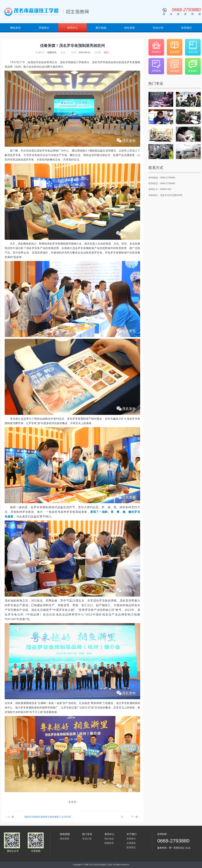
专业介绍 (158, 28)
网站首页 (15, 28)
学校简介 (44, 28)
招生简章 (130, 28)
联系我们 (187, 28)
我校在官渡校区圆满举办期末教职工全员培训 (48, 817)
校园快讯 (109, 843)
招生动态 (109, 839)
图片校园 (101, 28)
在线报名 (131, 843)
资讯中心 (72, 28)
